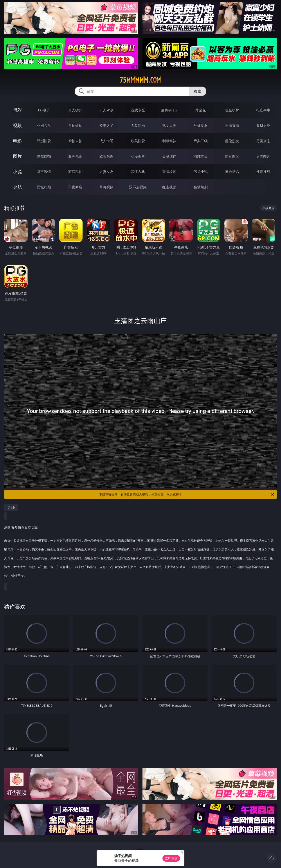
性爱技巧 (263, 172)
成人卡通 (106, 141)
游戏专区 (138, 110)
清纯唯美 (201, 156)
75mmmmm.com (140, 80)
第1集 (11, 508)
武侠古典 (138, 172)
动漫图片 (138, 156)
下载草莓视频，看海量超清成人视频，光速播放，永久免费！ (187, 494)
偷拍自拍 (75, 141)
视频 (17, 125)
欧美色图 (106, 156)
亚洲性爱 (44, 141)
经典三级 (201, 141)
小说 (17, 172)
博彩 (17, 110)
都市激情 (44, 172)
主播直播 (232, 125)
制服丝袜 (169, 141)
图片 (17, 156)
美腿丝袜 (169, 156)
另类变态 (263, 141)
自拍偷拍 (75, 125)
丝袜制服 (201, 125)
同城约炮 (44, 187)
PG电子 (44, 110)
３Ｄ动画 (138, 125)
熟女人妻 (169, 125)
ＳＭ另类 (263, 125)
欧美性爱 (138, 141)
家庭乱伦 (75, 172)
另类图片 (263, 156)
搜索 (198, 91)
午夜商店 (75, 187)
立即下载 (171, 858)
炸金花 (201, 110)
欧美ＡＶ (106, 125)
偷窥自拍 (44, 156)
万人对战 (106, 110)
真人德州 (75, 110)
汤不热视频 (138, 187)
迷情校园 (169, 172)
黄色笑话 (232, 172)
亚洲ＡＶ (44, 125)
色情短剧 (201, 187)
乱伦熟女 (232, 141)
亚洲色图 (75, 156)
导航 (17, 187)
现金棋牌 (232, 110)
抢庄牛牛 (263, 110)
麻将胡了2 (169, 110)
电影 (17, 141)
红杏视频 (169, 187)
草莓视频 (106, 187)
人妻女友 (106, 172)
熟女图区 (232, 156)
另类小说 (201, 172)
